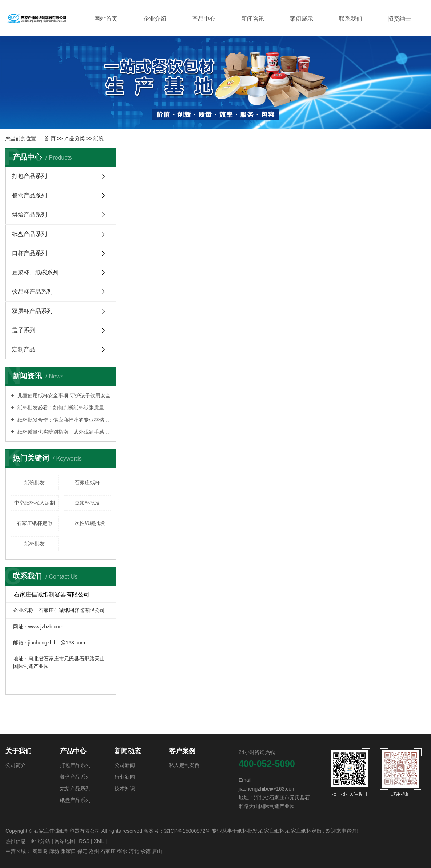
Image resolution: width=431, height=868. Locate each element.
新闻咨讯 (253, 19)
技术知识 (125, 788)
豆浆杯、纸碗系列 (35, 272)
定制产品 (24, 349)
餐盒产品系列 (29, 195)
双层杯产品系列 (32, 311)
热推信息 (16, 841)
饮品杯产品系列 (32, 292)
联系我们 (351, 19)
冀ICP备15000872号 (187, 831)
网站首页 (106, 19)
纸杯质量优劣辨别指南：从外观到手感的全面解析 (63, 432)
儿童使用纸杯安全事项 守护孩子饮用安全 (63, 395)
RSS (84, 841)
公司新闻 (125, 765)
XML (99, 841)
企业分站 (40, 841)
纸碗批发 (35, 482)
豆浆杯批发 (87, 503)
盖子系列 (24, 330)
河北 (134, 851)
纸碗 (99, 138)
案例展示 (302, 19)
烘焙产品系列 (29, 215)
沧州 (94, 851)
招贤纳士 (399, 19)
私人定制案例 (184, 765)
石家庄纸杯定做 (35, 523)
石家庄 (108, 851)
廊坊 (54, 851)
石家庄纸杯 (87, 482)
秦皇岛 (40, 851)
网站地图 (65, 841)
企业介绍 (155, 19)
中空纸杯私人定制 (35, 503)
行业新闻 (125, 777)
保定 (83, 851)
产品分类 (75, 138)
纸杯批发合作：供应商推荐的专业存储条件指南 (63, 420)
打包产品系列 (29, 176)
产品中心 (204, 19)
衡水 (122, 851)
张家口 (68, 851)
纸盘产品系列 (29, 234)
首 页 (50, 138)
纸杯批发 (35, 543)
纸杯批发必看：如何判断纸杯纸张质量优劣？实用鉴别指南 (63, 407)
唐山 (157, 851)
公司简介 (16, 765)
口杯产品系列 (29, 253)
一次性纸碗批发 (87, 523)
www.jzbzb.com (46, 627)
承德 (145, 851)
